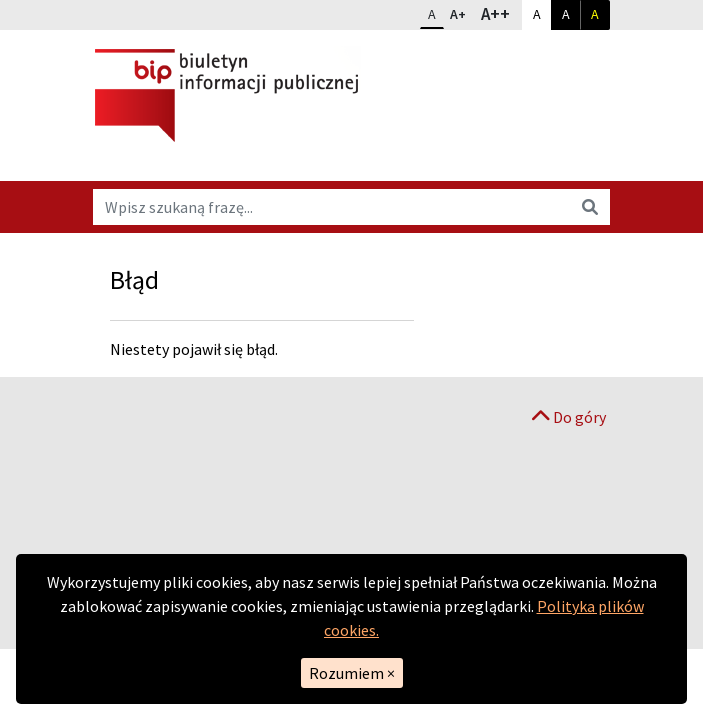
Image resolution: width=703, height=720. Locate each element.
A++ (500, 13)
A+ (462, 12)
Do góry (569, 417)
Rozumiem (352, 673)
